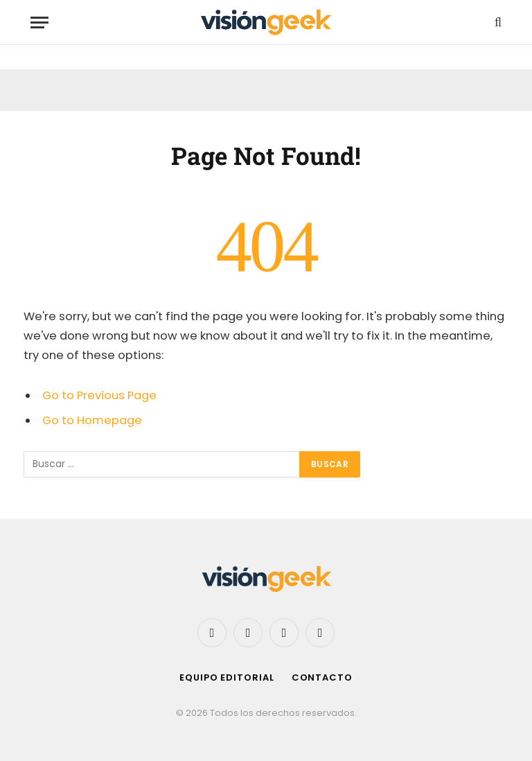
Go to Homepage (92, 420)
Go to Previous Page (99, 395)
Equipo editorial (227, 677)
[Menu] (39, 23)
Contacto (322, 677)
